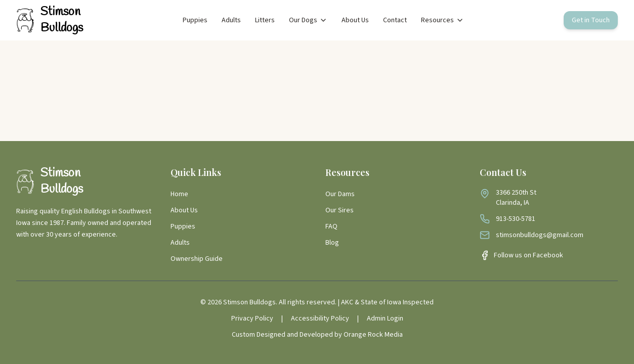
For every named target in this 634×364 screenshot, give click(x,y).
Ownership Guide (197, 259)
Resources (442, 20)
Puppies (195, 20)
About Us (355, 20)
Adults (231, 20)
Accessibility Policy (320, 318)
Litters (265, 20)
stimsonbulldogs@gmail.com (540, 235)
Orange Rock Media (373, 335)
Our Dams (340, 194)
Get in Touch (591, 20)
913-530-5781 (516, 219)
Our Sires (340, 210)
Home (179, 194)
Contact (395, 20)
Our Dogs (308, 20)
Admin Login (385, 318)
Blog (332, 243)
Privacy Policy (252, 318)
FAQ (331, 226)
